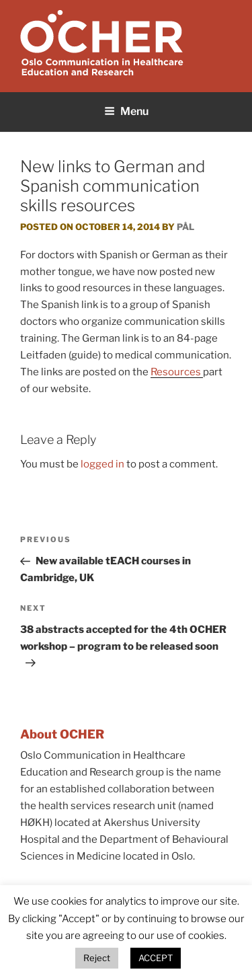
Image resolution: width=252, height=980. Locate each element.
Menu (126, 111)
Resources (177, 372)
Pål (185, 227)
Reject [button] (97, 958)
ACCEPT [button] (156, 958)
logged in (102, 464)
